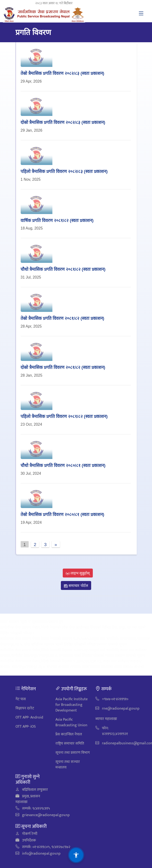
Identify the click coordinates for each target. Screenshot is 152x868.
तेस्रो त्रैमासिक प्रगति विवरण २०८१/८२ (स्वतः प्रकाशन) (62, 318)
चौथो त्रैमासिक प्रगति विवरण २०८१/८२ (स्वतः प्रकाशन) (63, 269)
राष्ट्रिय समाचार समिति (70, 744)
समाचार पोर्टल (76, 585)
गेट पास (21, 699)
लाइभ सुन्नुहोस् (78, 573)
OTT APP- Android (29, 717)
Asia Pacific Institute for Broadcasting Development (72, 705)
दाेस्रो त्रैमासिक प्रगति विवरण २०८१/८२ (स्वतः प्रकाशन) (63, 367)
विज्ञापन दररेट (25, 708)
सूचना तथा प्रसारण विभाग (73, 753)
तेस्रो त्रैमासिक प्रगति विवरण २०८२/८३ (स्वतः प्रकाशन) (62, 73)
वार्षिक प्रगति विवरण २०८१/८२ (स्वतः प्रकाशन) (57, 220)
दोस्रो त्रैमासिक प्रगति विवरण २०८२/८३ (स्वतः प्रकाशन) (63, 122)
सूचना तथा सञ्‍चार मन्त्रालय (68, 765)
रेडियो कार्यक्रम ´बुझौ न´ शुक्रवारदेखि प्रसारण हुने (31, 622)
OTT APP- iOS (26, 727)
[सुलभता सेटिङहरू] (76, 855)
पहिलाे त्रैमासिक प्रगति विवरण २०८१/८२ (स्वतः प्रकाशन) (64, 416)
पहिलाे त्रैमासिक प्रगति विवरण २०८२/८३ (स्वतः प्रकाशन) (64, 171)
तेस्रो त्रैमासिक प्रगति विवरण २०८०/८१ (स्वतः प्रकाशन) (62, 514)
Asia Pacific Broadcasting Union (71, 722)
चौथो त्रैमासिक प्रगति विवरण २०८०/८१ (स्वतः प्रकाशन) (63, 465)
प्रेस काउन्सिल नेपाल (69, 734)
